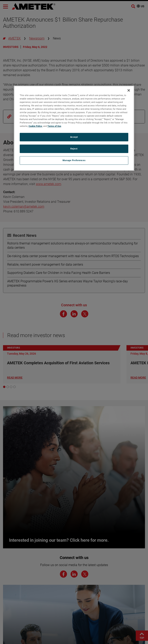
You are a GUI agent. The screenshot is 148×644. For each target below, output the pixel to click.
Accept (74, 137)
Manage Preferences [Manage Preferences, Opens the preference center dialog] (74, 160)
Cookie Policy (35, 126)
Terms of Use (54, 126)
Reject (74, 149)
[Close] (129, 90)
